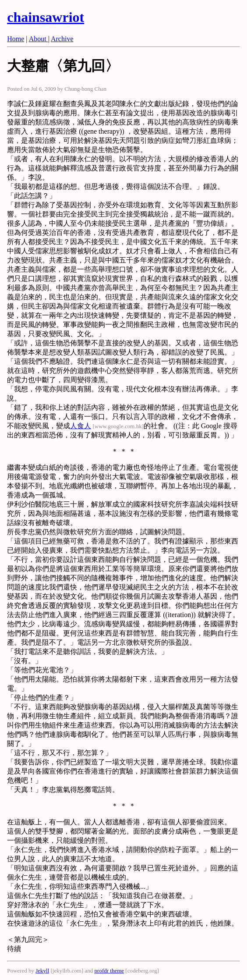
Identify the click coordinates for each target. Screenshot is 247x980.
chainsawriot (46, 17)
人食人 (81, 426)
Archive (62, 39)
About (39, 39)
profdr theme (109, 971)
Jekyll (42, 971)
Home (16, 39)
